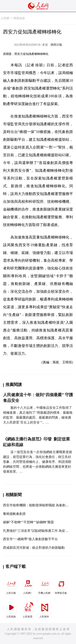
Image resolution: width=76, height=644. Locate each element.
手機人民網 (45, 586)
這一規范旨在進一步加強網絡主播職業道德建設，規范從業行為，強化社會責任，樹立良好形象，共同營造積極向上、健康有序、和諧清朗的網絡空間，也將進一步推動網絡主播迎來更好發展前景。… (37, 462)
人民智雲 (28, 609)
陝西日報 (56, 45)
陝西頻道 (19, 18)
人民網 (5, 18)
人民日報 (11, 586)
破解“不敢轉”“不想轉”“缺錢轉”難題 (28, 522)
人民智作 (45, 609)
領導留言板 (61, 586)
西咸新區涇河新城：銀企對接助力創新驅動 (34, 548)
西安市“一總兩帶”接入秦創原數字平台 (30, 539)
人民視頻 (11, 609)
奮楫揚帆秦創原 (14, 514)
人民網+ (28, 586)
